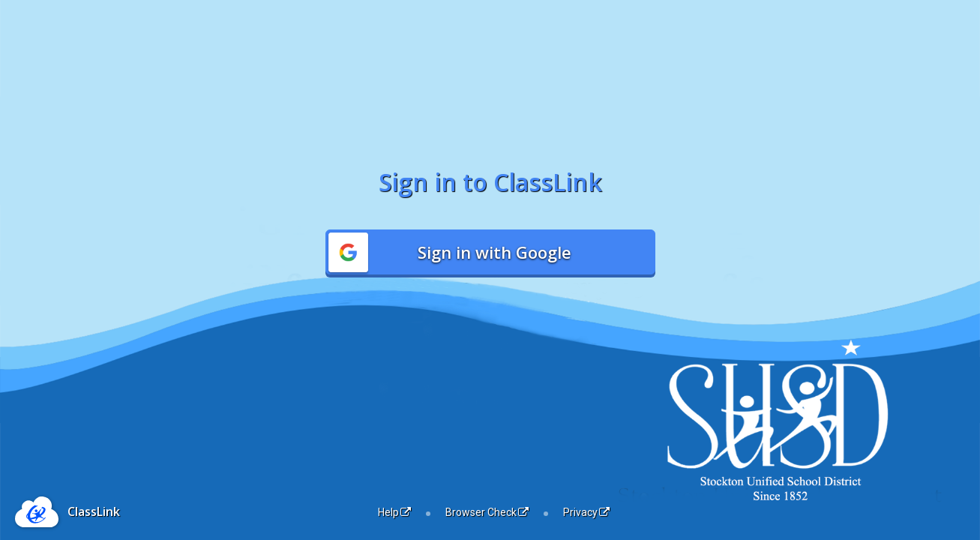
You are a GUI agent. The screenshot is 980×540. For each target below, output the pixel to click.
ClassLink (94, 511)
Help (394, 512)
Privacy (586, 512)
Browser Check (487, 512)
